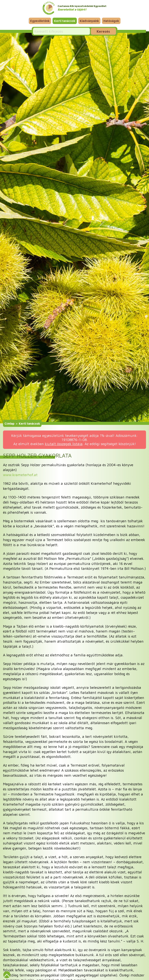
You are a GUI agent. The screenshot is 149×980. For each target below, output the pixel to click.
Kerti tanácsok (65, 21)
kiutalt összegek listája (64, 444)
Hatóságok (111, 21)
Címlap (9, 423)
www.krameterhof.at (20, 475)
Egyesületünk (40, 21)
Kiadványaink (89, 21)
